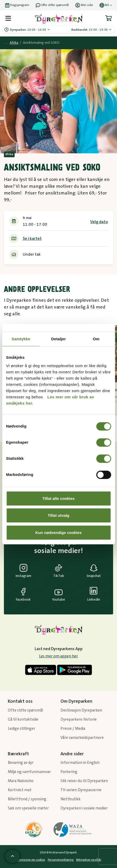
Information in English (80, 763)
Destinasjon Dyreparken (81, 710)
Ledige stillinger (21, 729)
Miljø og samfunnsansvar (29, 772)
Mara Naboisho (21, 781)
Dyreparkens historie (79, 719)
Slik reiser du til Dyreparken (84, 781)
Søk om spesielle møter (28, 808)
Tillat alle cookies (59, 498)
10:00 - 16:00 (28, 30)
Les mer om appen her (58, 656)
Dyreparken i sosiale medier (84, 808)
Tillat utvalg (58, 515)
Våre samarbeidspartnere (82, 738)
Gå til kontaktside (23, 719)
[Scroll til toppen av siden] (13, 856)
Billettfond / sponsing (27, 799)
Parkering (69, 772)
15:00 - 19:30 (90, 30)
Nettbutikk (70, 799)
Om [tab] (96, 339)
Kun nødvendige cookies (59, 532)
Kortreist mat (20, 790)
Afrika (14, 43)
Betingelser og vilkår (89, 860)
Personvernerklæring (61, 860)
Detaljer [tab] (59, 339)
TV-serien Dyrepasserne (81, 790)
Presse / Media (73, 729)
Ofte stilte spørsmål (25, 710)
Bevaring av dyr (21, 763)
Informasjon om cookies (30, 860)
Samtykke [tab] (21, 339)
